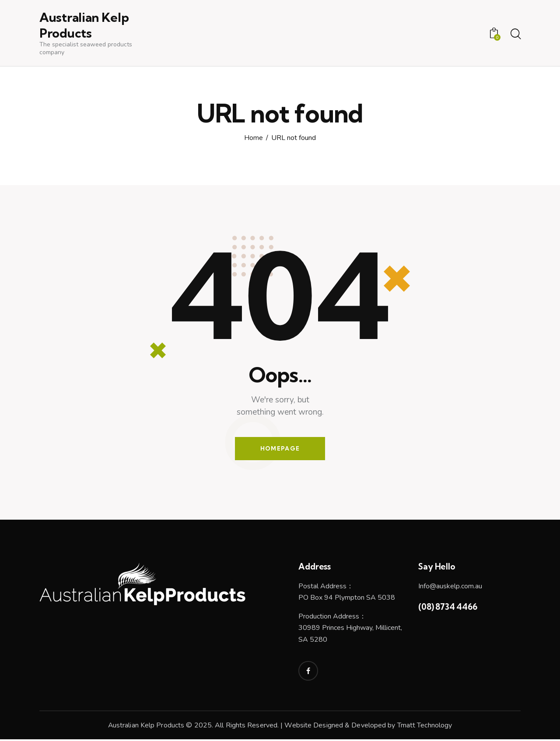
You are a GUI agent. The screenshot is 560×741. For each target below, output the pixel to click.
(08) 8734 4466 (448, 608)
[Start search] (515, 35)
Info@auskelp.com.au (450, 587)
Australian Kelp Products (146, 727)
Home (254, 138)
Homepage (280, 449)
